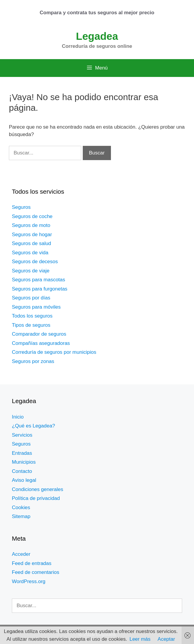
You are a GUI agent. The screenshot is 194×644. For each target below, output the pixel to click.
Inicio (18, 417)
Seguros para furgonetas (40, 289)
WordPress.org (29, 581)
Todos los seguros (32, 316)
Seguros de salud (31, 243)
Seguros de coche (32, 216)
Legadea (97, 36)
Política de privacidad (36, 498)
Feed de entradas (32, 563)
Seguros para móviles (36, 307)
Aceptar (166, 639)
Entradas (22, 453)
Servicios (22, 435)
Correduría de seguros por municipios (54, 352)
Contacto (22, 471)
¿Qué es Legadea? (34, 426)
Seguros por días (31, 298)
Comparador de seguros (39, 334)
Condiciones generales (38, 489)
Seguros (21, 207)
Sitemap (21, 516)
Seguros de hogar (32, 235)
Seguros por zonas (33, 361)
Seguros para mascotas (39, 280)
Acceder (21, 554)
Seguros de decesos (35, 262)
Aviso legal (24, 480)
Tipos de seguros (31, 325)
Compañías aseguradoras (41, 343)
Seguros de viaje (31, 271)
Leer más (140, 639)
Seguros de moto (31, 225)
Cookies (21, 508)
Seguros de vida (30, 253)
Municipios (24, 462)
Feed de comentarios (36, 572)
